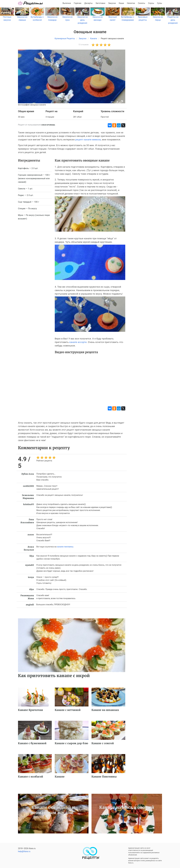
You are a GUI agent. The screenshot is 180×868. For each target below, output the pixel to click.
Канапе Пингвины (104, 777)
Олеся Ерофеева (48, 125)
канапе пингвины (65, 547)
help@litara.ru (24, 851)
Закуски (112, 3)
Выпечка (67, 3)
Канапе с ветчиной (68, 710)
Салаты (142, 3)
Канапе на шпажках (105, 710)
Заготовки (100, 3)
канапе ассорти (78, 342)
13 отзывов (83, 45)
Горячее (78, 3)
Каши (121, 3)
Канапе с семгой (103, 743)
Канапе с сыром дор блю (71, 743)
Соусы (151, 3)
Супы (159, 3)
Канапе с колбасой (31, 777)
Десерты (88, 3)
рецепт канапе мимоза (88, 140)
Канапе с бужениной (32, 743)
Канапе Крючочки (30, 710)
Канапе (60, 777)
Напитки (131, 3)
